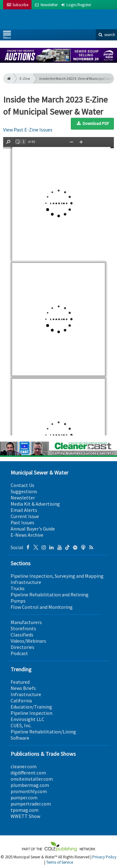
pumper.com (24, 797)
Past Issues (22, 522)
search (106, 35)
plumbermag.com (30, 785)
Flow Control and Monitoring (42, 607)
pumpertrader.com (31, 804)
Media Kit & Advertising (35, 504)
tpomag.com (24, 810)
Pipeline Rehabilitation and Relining (50, 595)
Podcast (19, 653)
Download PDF (92, 123)
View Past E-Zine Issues (28, 130)
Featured (20, 682)
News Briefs (23, 688)
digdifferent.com (28, 773)
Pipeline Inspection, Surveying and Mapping (57, 576)
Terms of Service (60, 862)
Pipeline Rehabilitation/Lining (43, 732)
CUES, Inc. (21, 725)
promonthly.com (29, 791)
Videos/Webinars (28, 641)
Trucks (18, 588)
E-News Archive (27, 535)
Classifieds (22, 635)
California (21, 700)
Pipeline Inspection (32, 713)
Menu (7, 36)
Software (20, 738)
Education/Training (31, 707)
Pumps (18, 601)
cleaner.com (24, 766)
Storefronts (23, 628)
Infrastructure (26, 582)
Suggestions (24, 491)
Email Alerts (24, 510)
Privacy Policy (104, 857)
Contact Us (22, 485)
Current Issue (25, 516)
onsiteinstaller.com (32, 779)
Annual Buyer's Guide (33, 529)
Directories (22, 647)
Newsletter (23, 498)
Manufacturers (26, 622)
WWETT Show (25, 816)
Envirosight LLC (27, 719)
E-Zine (25, 78)
